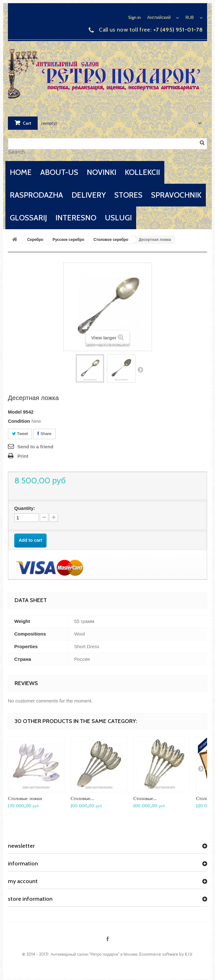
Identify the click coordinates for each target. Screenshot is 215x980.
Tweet (20, 434)
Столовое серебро (111, 240)
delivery (89, 195)
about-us (59, 172)
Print (23, 456)
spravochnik (176, 195)
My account (23, 881)
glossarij (28, 218)
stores (128, 195)
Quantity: (25, 508)
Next (140, 369)
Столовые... (82, 798)
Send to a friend (35, 447)
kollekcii (142, 172)
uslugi (118, 218)
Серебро (35, 240)
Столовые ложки (25, 798)
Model (15, 412)
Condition (19, 421)
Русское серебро (68, 240)
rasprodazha (36, 195)
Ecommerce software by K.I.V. (166, 954)
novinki (101, 172)
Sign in (135, 17)
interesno (76, 218)
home (21, 172)
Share (44, 434)
